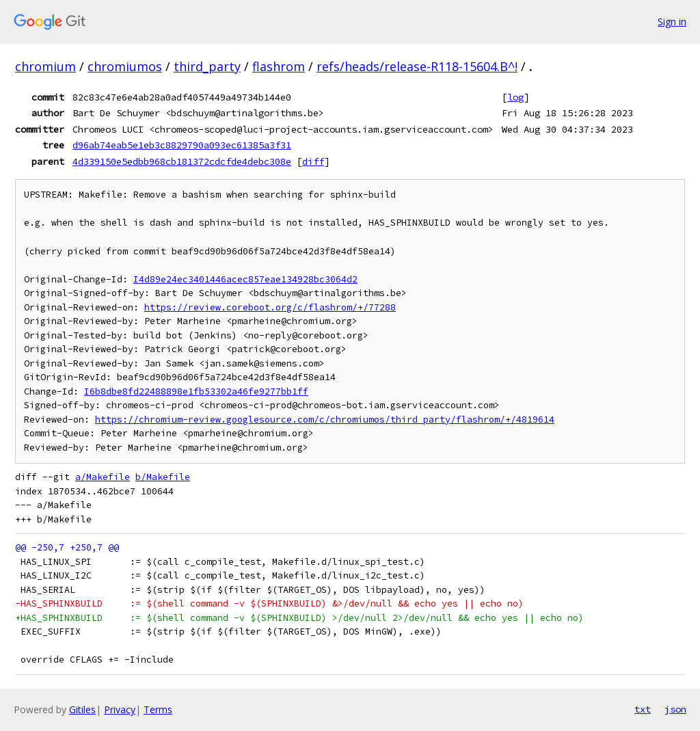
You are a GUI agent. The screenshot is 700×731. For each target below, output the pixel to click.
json (675, 709)
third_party (207, 66)
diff (313, 161)
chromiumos (125, 66)
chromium (45, 66)
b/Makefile (163, 477)
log (515, 97)
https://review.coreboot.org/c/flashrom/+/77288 (270, 307)
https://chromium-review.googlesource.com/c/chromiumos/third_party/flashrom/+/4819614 (325, 420)
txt (643, 709)
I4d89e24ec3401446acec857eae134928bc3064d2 (245, 279)
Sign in (672, 22)
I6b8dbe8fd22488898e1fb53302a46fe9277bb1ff (196, 391)
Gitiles (82, 709)
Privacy (120, 709)
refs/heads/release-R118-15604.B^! (417, 66)
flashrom (279, 66)
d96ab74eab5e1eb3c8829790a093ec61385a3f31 (182, 145)
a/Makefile (103, 477)
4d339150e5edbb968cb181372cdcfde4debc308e (182, 161)
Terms (158, 709)
